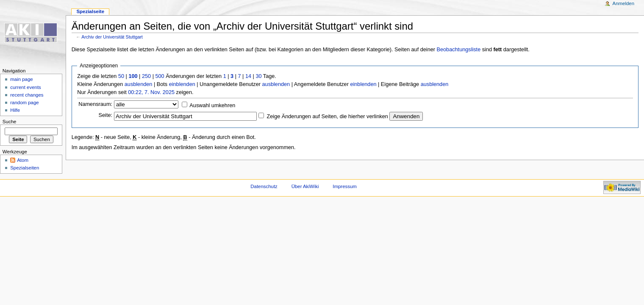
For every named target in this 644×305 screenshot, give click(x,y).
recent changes (27, 95)
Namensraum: (95, 104)
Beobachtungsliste (459, 50)
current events (26, 87)
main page (22, 79)
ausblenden (139, 84)
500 (160, 76)
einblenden (182, 84)
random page (25, 103)
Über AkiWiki (305, 186)
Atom (23, 160)
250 (146, 76)
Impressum (345, 186)
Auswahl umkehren (212, 105)
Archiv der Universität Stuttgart (112, 37)
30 (258, 76)
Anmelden (624, 3)
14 (248, 76)
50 (121, 76)
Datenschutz (264, 186)
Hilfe (15, 110)
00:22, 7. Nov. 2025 (151, 92)
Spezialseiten (25, 168)
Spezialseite (90, 11)
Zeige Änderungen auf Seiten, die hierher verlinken (328, 116)
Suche (10, 122)
